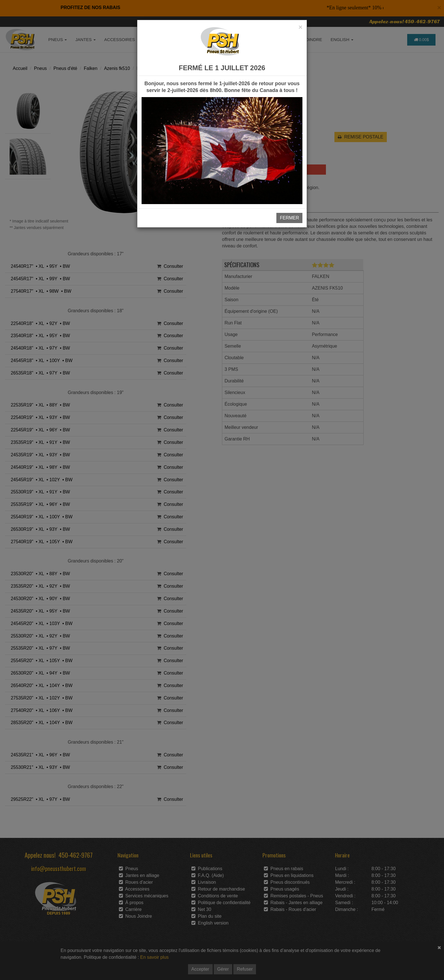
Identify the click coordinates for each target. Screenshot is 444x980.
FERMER (289, 218)
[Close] (300, 27)
